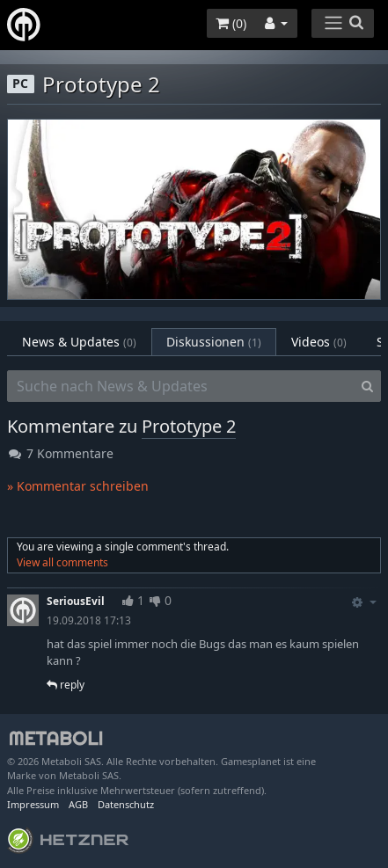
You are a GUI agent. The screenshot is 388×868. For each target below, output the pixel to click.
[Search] (367, 386)
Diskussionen (214, 342)
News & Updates (79, 342)
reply (66, 685)
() (231, 23)
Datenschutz (126, 804)
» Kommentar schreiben (78, 486)
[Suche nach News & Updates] (181, 386)
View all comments (62, 562)
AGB (78, 804)
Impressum (33, 804)
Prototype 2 (189, 426)
